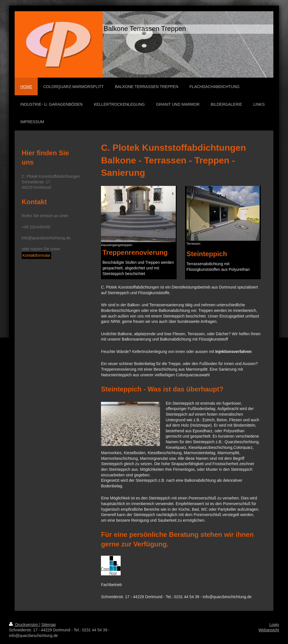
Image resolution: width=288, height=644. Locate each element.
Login (274, 625)
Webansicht (269, 630)
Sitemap (49, 625)
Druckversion (24, 625)
